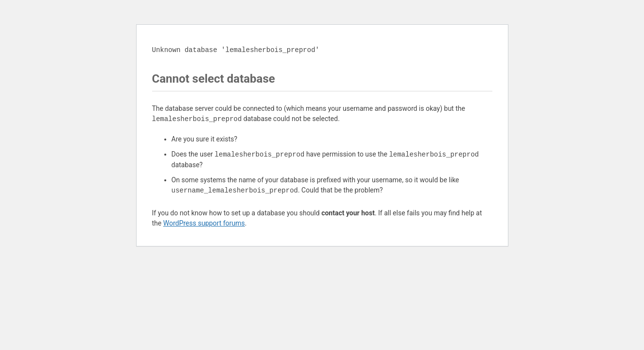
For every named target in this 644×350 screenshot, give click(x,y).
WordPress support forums (204, 223)
